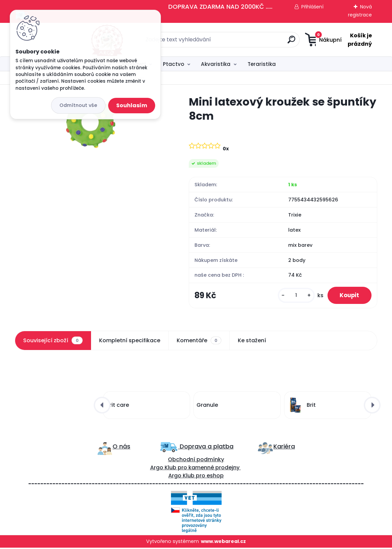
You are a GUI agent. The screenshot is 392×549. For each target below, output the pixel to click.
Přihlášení (312, 7)
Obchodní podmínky (196, 461)
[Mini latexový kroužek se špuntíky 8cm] (91, 123)
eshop (214, 477)
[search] (263, 42)
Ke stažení (252, 341)
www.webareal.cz (223, 543)
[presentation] (102, 406)
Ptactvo (173, 64)
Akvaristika (216, 64)
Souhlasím (132, 105)
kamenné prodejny (213, 469)
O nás (121, 447)
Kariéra (284, 447)
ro (184, 469)
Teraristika (262, 64)
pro (201, 477)
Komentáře (199, 342)
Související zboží (53, 342)
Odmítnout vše (78, 105)
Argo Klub (163, 469)
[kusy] (293, 296)
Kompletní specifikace (130, 341)
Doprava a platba (206, 447)
